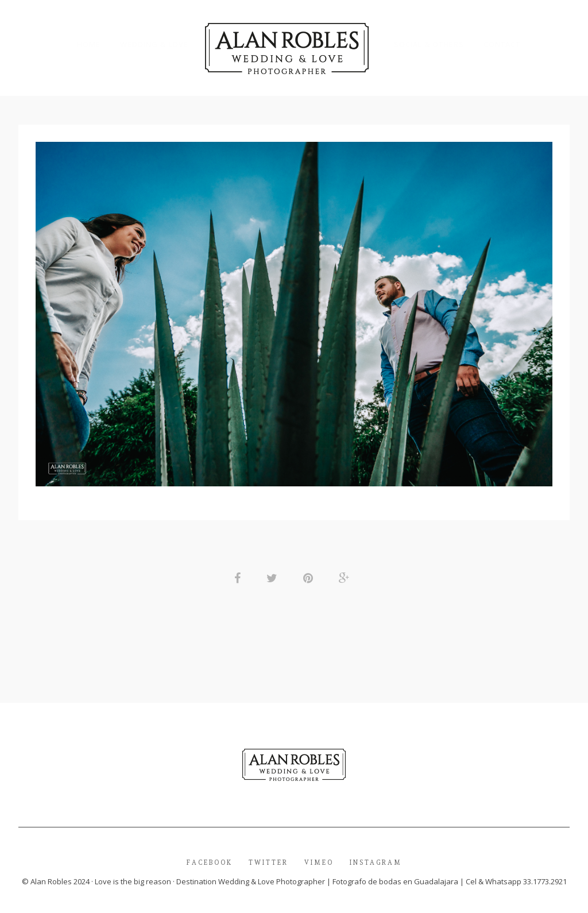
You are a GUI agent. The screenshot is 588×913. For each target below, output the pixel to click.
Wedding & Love (154, 44)
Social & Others (429, 44)
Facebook (210, 864)
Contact (502, 44)
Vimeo (319, 864)
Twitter (268, 864)
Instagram (376, 864)
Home (89, 44)
